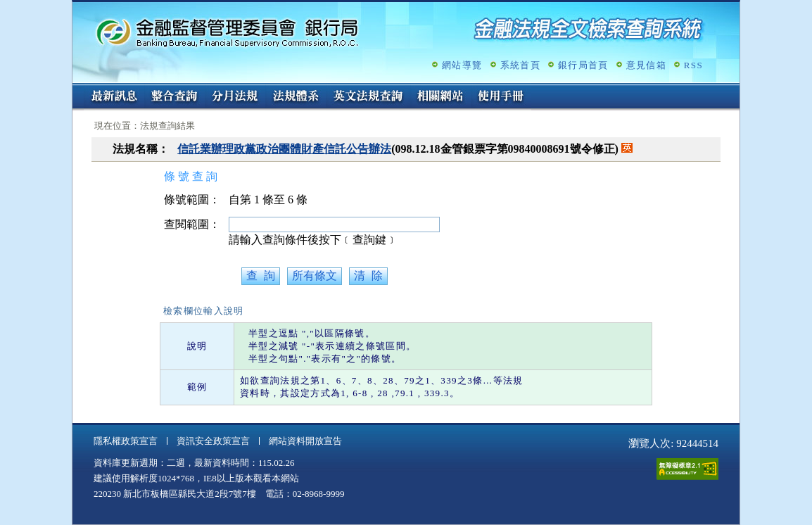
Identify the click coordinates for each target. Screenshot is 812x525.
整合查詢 (175, 97)
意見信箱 (646, 65)
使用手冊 (501, 97)
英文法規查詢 (368, 97)
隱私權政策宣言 (126, 441)
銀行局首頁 (583, 65)
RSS (693, 65)
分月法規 (235, 97)
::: (77, 89)
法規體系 (296, 97)
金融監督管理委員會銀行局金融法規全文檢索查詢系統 (227, 32)
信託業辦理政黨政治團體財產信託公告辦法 (284, 149)
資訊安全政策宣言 (213, 441)
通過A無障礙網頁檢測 (687, 469)
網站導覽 (462, 65)
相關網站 (440, 97)
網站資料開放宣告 (305, 441)
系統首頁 (520, 65)
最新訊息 (114, 97)
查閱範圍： (192, 224)
